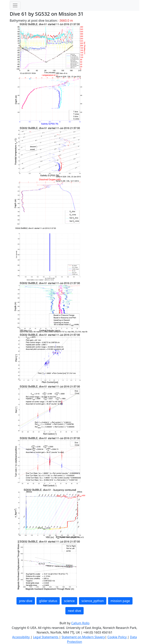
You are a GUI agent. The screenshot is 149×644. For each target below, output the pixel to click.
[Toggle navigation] (15, 5)
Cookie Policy (117, 637)
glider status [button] (48, 601)
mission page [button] (120, 601)
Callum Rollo (80, 623)
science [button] (69, 601)
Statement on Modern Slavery (83, 637)
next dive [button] (74, 611)
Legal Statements (46, 637)
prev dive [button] (26, 601)
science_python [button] (93, 601)
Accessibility (21, 637)
